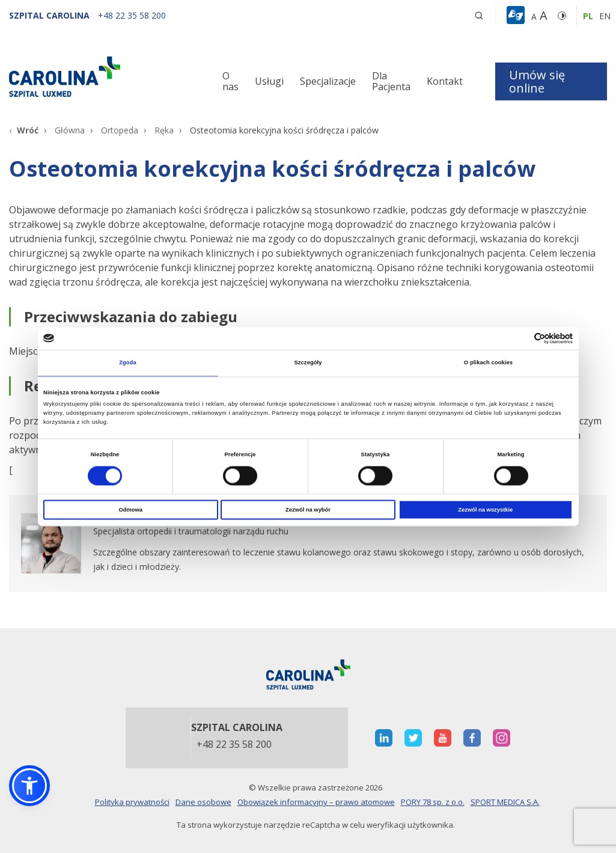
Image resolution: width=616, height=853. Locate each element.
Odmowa (130, 510)
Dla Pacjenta (391, 81)
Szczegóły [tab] (308, 363)
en (605, 16)
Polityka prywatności (132, 802)
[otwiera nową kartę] (308, 544)
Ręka (164, 130)
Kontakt (445, 81)
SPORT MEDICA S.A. (505, 802)
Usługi (269, 81)
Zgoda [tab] (128, 363)
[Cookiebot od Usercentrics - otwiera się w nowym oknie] (520, 338)
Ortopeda (120, 130)
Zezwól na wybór (308, 510)
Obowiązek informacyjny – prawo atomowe (316, 802)
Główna (70, 130)
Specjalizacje (328, 81)
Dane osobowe (203, 802)
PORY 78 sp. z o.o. (433, 802)
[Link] (103, 76)
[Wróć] (24, 130)
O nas (230, 81)
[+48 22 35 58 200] (132, 15)
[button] (517, 16)
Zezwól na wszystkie (485, 510)
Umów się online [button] (537, 81)
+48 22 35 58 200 (234, 745)
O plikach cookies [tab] (488, 363)
